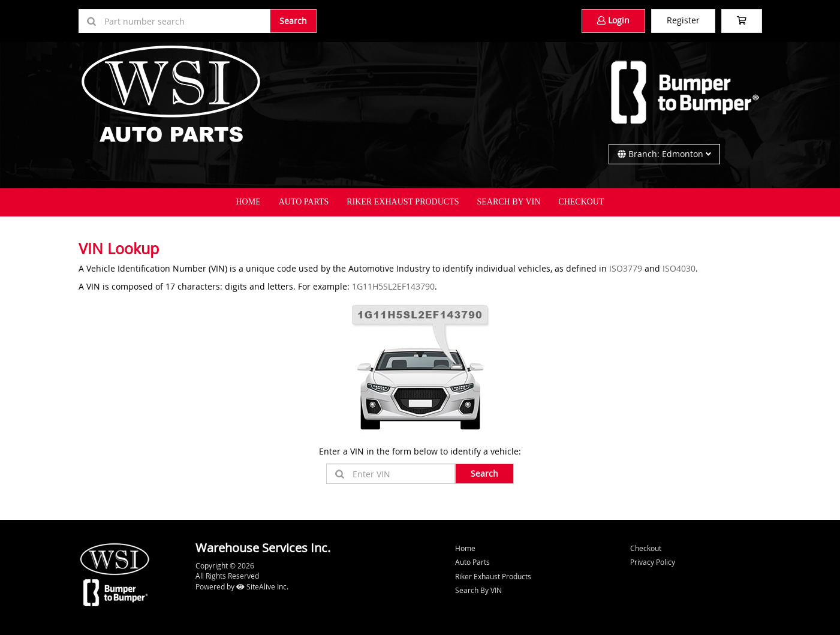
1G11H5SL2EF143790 (393, 286)
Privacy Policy (653, 562)
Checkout (646, 548)
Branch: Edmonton (664, 154)
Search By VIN (509, 202)
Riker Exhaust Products (403, 202)
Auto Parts (304, 202)
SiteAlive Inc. (262, 586)
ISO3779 (626, 268)
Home (248, 202)
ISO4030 (679, 268)
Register (683, 20)
